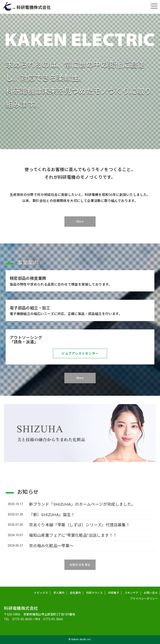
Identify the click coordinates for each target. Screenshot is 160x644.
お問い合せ (151, 593)
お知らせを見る (80, 565)
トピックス (41, 593)
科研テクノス (94, 593)
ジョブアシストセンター (80, 354)
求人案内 (59, 593)
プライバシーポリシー (144, 599)
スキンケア (132, 593)
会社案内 (75, 593)
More (80, 222)
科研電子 (114, 593)
